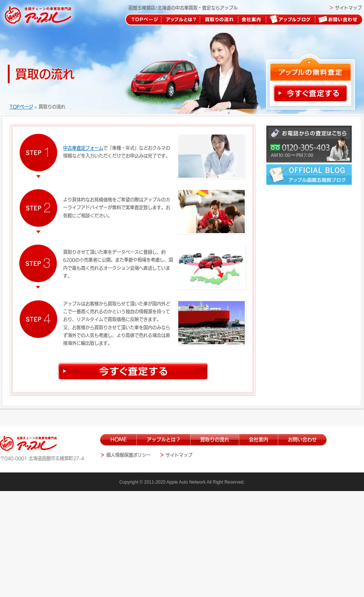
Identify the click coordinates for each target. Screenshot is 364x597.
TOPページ (21, 107)
